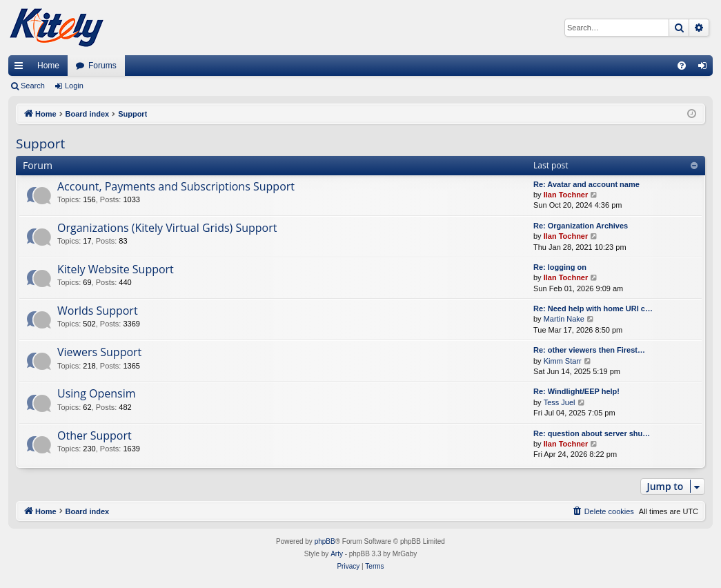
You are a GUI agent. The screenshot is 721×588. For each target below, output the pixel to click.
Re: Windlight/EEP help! (576, 391)
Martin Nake (564, 319)
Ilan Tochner (566, 195)
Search (33, 86)
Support (40, 144)
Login (74, 86)
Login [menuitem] (705, 68)
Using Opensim (97, 393)
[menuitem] (682, 66)
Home (48, 66)
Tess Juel (560, 402)
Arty (337, 554)
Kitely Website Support (116, 269)
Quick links (21, 68)
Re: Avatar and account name (586, 184)
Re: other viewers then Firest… (589, 350)
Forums (102, 66)
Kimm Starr (563, 361)
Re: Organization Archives (581, 226)
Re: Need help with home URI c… (593, 308)
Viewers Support (99, 352)
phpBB (325, 541)
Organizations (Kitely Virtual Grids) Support (167, 228)
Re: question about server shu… (592, 433)
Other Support (95, 435)
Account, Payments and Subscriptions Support (176, 186)
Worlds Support (98, 311)
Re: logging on (560, 267)
